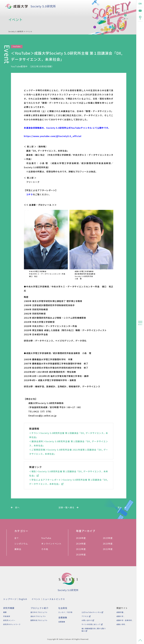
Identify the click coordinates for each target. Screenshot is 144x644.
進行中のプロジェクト (39, 612)
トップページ (10, 599)
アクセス (85, 616)
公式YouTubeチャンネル (92, 612)
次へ (122, 507)
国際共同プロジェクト (39, 620)
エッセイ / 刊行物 (65, 612)
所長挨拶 (7, 616)
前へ (15, 507)
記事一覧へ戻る (69, 507)
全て (18, 538)
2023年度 (109, 544)
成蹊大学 (120, 616)
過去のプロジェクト (38, 616)
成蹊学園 (120, 612)
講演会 (19, 549)
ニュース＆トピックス (54, 599)
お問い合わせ (87, 620)
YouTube (47, 538)
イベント (29, 31)
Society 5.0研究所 (43, 6)
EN (140, 4)
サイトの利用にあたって (91, 624)
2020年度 (82, 554)
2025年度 (109, 538)
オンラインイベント (52, 544)
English (23, 599)
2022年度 (82, 549)
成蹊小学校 (121, 624)
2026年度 (82, 538)
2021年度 (109, 549)
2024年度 (82, 544)
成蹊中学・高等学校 (124, 620)
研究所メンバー (9, 620)
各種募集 (61, 622)
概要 (5, 612)
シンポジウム (22, 544)
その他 (46, 549)
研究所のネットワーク (12, 624)
